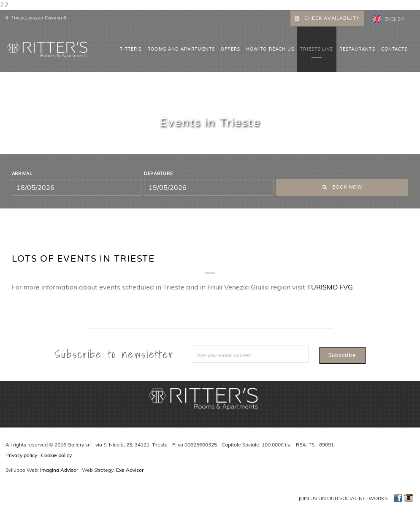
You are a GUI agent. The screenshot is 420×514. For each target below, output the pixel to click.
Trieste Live (317, 49)
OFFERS (230, 49)
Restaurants (357, 49)
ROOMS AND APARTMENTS (181, 49)
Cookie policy (56, 455)
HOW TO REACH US (270, 49)
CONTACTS (394, 49)
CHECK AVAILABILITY (327, 18)
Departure (159, 174)
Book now (342, 187)
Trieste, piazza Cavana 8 (39, 18)
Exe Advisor (130, 470)
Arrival (22, 174)
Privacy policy (21, 455)
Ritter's (130, 49)
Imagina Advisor (59, 470)
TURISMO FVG (330, 287)
